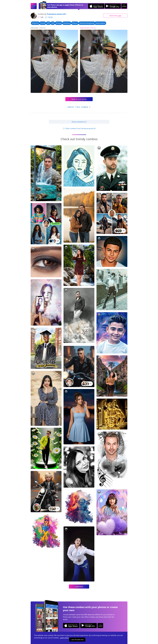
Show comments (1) (79, 122)
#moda (59, 23)
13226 (49, 17)
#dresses (67, 23)
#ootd (43, 23)
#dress (75, 23)
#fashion (35, 23)
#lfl (53, 23)
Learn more (64, 638)
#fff (48, 23)
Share (115, 16)
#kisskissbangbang (87, 23)
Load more (79, 587)
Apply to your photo (79, 99)
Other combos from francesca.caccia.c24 (79, 128)
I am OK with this (77, 640)
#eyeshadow (100, 23)
